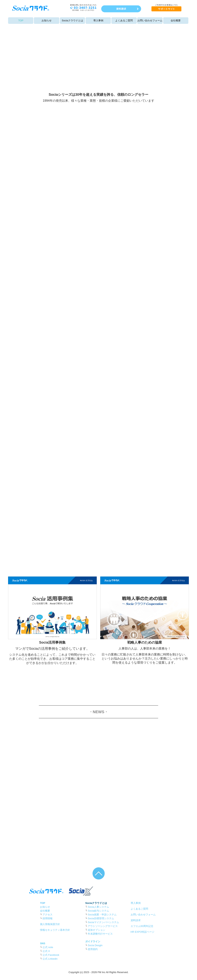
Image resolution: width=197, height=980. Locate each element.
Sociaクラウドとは (72, 20)
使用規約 (93, 949)
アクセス (48, 915)
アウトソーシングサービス (103, 926)
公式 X (46, 951)
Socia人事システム (98, 907)
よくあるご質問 (124, 20)
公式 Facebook (51, 955)
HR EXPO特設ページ (143, 932)
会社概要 (176, 20)
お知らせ (47, 20)
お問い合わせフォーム (150, 20)
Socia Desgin (95, 945)
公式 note (48, 947)
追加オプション (96, 930)
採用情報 (48, 918)
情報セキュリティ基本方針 (55, 930)
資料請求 (136, 920)
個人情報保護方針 (50, 924)
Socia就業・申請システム (102, 915)
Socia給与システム (98, 911)
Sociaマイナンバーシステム (103, 922)
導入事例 (98, 20)
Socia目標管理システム (101, 918)
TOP (21, 20)
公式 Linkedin (50, 959)
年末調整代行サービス (100, 934)
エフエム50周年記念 (142, 926)
